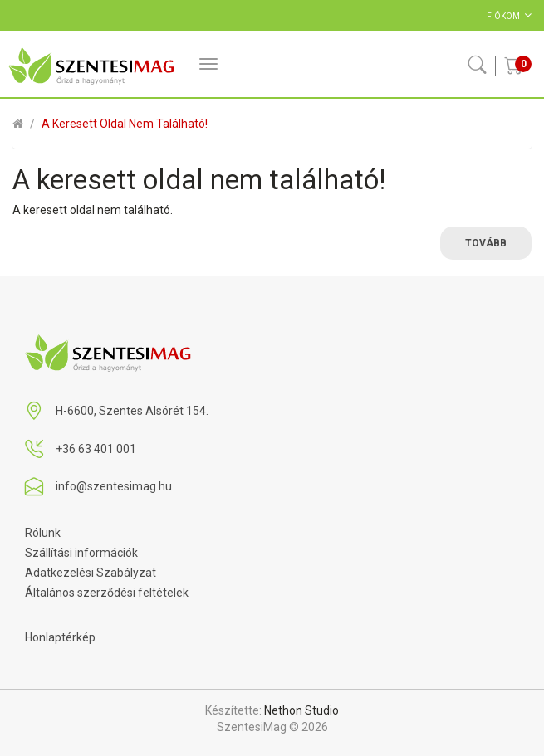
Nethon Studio (301, 710)
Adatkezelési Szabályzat (91, 573)
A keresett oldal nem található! (125, 124)
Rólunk (43, 533)
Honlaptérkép (60, 637)
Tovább (486, 243)
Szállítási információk (81, 553)
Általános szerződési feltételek (107, 593)
